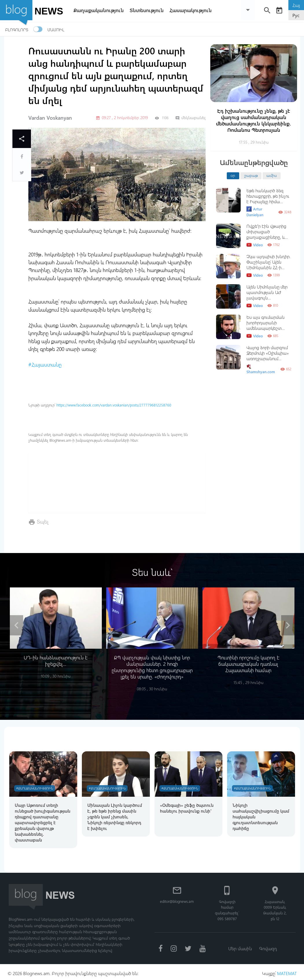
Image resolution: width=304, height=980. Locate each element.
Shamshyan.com (261, 369)
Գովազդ (269, 946)
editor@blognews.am (178, 898)
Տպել (43, 521)
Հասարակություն (192, 10)
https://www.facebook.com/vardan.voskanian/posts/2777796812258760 (114, 405)
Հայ (296, 5)
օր (233, 175)
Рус (296, 15)
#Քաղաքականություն (35, 785)
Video (255, 245)
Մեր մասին (240, 946)
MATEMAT (287, 971)
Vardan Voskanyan (50, 118)
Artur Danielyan (255, 212)
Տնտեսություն (148, 10)
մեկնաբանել (190, 118)
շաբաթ (251, 175)
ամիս (272, 175)
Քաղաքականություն (100, 10)
